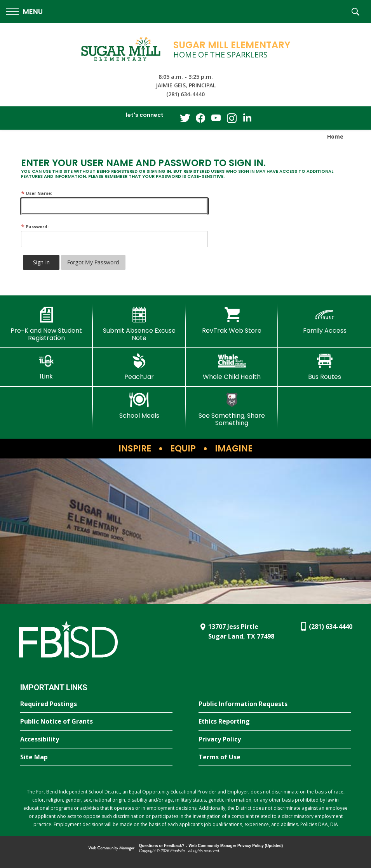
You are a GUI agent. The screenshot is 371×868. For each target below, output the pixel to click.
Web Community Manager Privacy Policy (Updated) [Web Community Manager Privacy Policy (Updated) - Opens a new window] (236, 846)
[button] (24, 12)
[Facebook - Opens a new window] (200, 118)
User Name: (37, 193)
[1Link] (46, 367)
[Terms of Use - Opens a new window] (275, 757)
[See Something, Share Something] (232, 409)
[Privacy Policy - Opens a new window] (275, 740)
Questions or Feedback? (162, 846)
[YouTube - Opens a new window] (216, 118)
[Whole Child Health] (232, 367)
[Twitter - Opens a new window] (185, 118)
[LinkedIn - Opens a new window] (247, 117)
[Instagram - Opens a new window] (232, 118)
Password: (35, 227)
